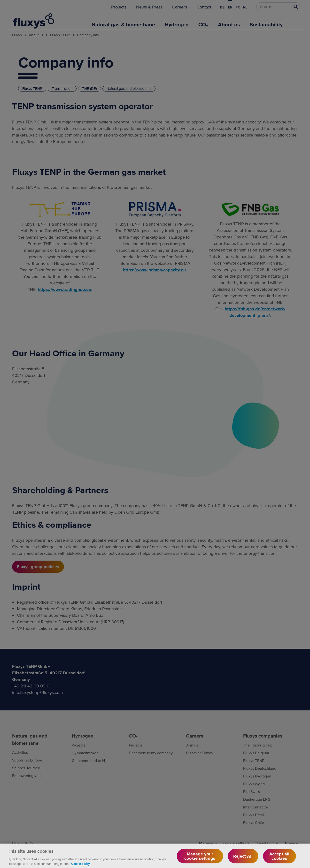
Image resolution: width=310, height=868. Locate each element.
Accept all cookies (279, 859)
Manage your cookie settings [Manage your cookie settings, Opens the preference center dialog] (200, 859)
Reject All (243, 859)
